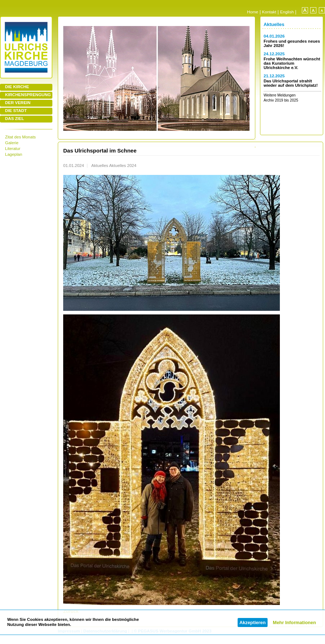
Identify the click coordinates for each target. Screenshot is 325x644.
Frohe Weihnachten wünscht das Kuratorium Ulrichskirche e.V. (292, 63)
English (287, 12)
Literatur (13, 149)
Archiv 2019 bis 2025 (281, 100)
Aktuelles (274, 24)
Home (253, 12)
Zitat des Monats (20, 137)
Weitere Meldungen (280, 95)
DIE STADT (16, 111)
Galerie (12, 143)
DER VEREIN (18, 103)
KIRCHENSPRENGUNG (28, 95)
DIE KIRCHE (17, 87)
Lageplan (14, 154)
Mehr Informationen (294, 622)
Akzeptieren (253, 622)
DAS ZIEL (14, 119)
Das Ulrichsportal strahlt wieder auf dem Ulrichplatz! (291, 83)
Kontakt (269, 12)
